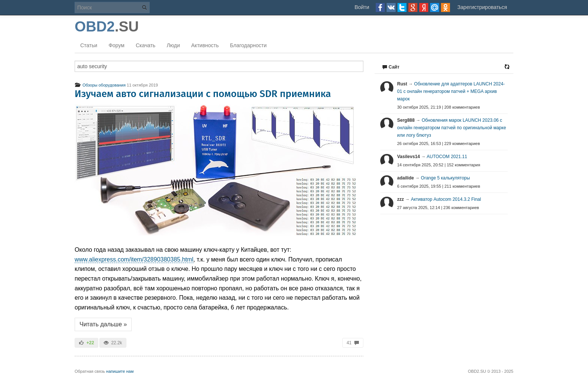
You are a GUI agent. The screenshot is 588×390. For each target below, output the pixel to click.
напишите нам (120, 371)
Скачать (146, 45)
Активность (205, 45)
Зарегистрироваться (482, 7)
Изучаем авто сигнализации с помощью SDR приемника (203, 94)
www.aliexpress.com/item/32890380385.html (134, 259)
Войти (362, 7)
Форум (116, 45)
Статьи (89, 45)
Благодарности (248, 45)
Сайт (391, 67)
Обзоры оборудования (100, 85)
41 (353, 343)
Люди (173, 45)
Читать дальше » (103, 324)
